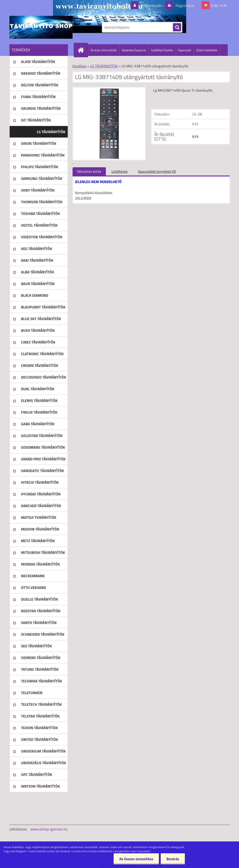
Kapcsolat (185, 50)
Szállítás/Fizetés (162, 50)
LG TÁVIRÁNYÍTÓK (104, 66)
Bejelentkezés (152, 5)
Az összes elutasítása (136, 859)
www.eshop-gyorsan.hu (49, 829)
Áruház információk (104, 50)
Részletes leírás (89, 171)
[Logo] (41, 27)
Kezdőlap (80, 66)
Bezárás (173, 859)
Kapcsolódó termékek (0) (157, 171)
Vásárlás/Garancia (134, 50)
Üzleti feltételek (207, 50)
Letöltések (120, 171)
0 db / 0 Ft (219, 5)
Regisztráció (184, 5)
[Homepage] (83, 50)
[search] (177, 27)
